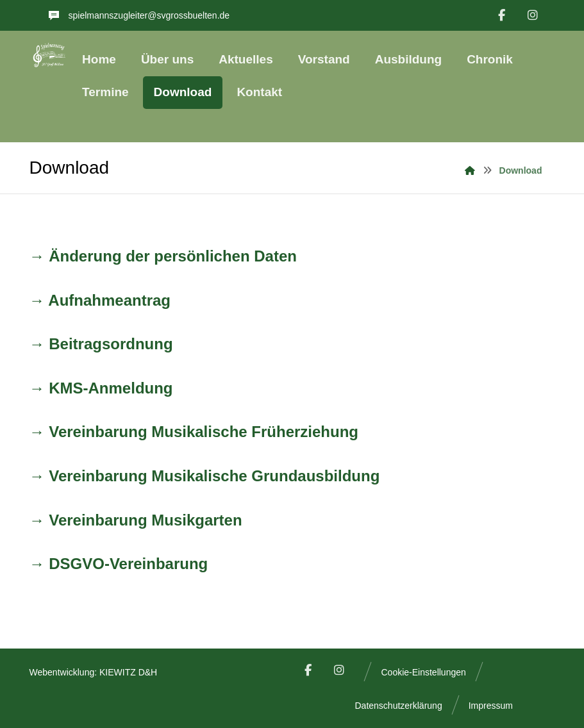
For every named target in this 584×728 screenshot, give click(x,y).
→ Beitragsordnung (101, 344)
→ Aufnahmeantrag (100, 300)
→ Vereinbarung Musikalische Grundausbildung (205, 476)
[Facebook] (501, 15)
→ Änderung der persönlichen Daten (163, 256)
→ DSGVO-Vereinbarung (119, 564)
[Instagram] (533, 15)
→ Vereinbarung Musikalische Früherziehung (194, 432)
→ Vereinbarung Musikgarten (136, 520)
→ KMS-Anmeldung (101, 388)
